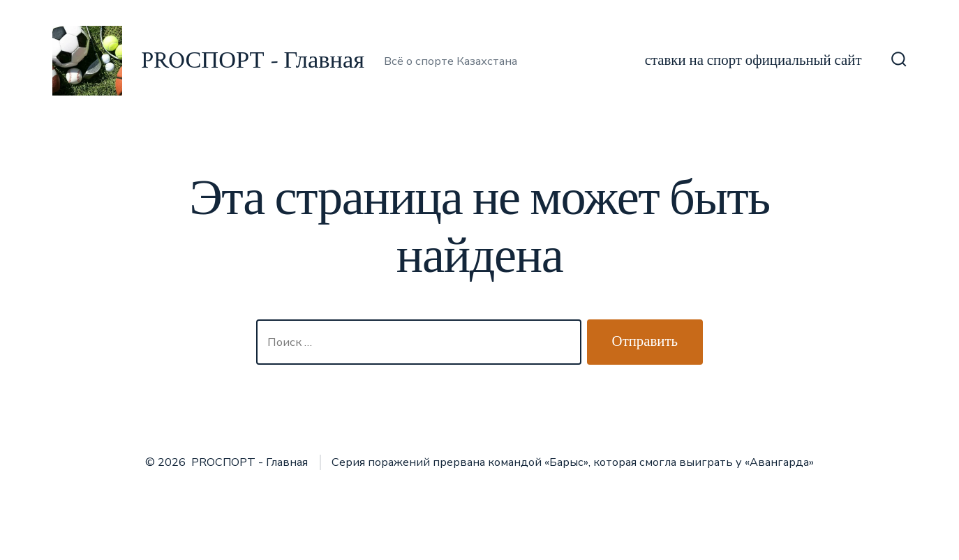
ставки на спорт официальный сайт (753, 60)
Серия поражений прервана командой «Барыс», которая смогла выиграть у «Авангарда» (573, 462)
